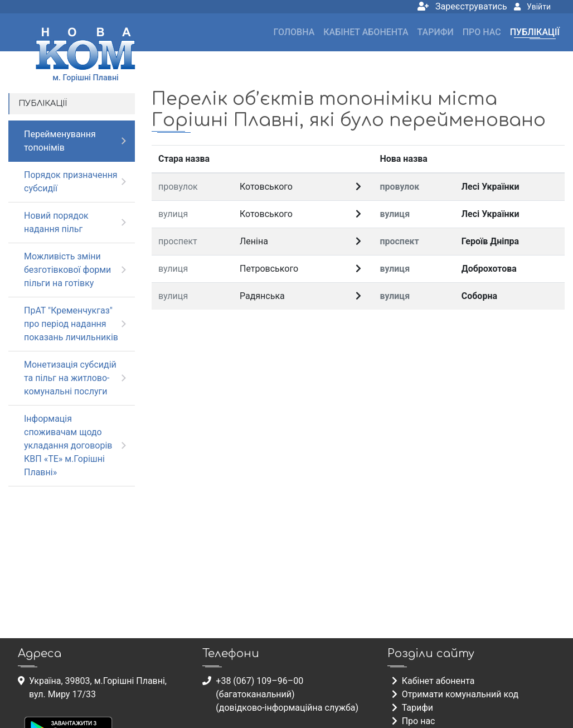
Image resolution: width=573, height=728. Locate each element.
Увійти (532, 7)
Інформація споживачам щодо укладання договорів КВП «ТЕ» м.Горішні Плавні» (68, 445)
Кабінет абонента (366, 32)
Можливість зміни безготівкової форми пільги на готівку (67, 270)
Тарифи (436, 32)
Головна (294, 32)
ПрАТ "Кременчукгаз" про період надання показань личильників (71, 324)
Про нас (482, 32)
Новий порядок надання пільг (56, 222)
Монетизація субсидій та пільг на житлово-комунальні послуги (70, 378)
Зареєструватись (462, 6)
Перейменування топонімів (60, 141)
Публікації (535, 32)
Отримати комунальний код (455, 694)
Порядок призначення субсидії (71, 182)
